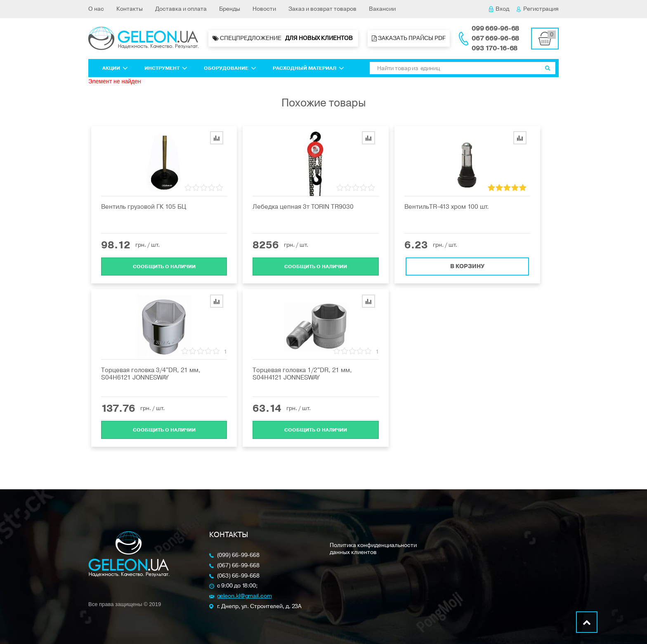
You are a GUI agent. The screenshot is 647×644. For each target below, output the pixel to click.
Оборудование (230, 68)
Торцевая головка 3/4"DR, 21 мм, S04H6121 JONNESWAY (151, 374)
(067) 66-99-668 (238, 566)
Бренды (230, 9)
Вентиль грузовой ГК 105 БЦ (144, 207)
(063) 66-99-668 (238, 576)
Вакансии (382, 9)
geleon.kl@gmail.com (244, 596)
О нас (96, 9)
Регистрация (538, 9)
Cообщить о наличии (164, 266)
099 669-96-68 (495, 28)
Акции (115, 68)
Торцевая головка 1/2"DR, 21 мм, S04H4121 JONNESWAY (302, 374)
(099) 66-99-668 (238, 556)
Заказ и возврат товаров (322, 9)
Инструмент (166, 68)
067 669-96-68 (495, 38)
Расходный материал (308, 68)
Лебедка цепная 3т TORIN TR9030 (303, 207)
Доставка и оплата (181, 9)
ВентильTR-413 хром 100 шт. (447, 207)
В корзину (467, 265)
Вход (499, 9)
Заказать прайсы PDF (409, 38)
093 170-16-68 (495, 48)
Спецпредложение (283, 38)
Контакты (130, 9)
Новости (264, 9)
